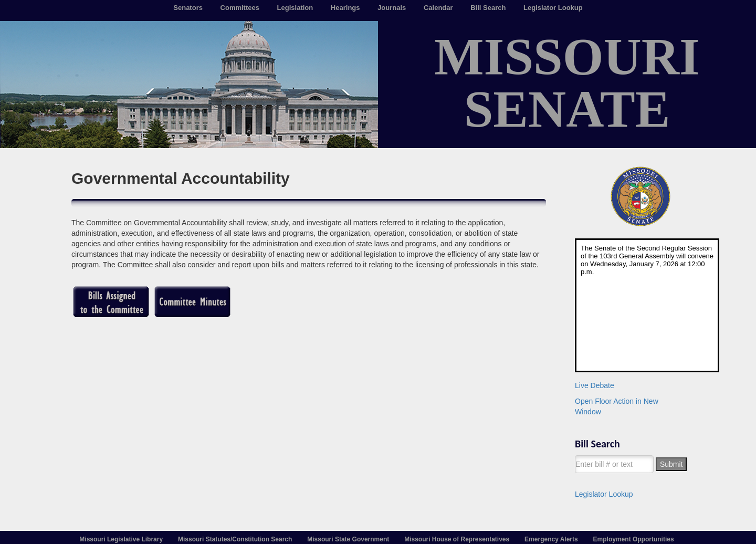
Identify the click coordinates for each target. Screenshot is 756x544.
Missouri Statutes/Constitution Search (235, 539)
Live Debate (595, 385)
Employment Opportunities (634, 539)
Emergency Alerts (551, 539)
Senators (188, 8)
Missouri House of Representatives (457, 539)
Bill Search (488, 8)
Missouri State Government (348, 539)
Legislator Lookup (553, 8)
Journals (392, 8)
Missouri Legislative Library (121, 539)
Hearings (345, 8)
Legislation (295, 8)
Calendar (438, 8)
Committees (240, 8)
